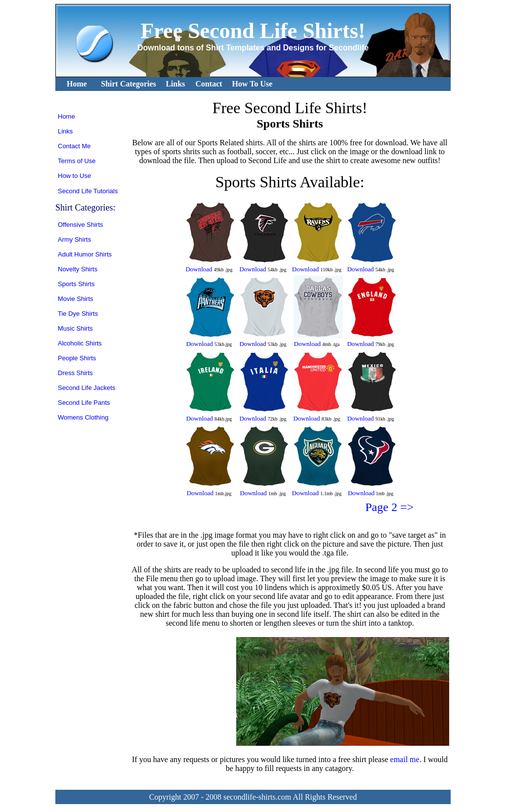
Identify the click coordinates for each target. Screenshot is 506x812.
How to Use (74, 176)
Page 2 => (389, 507)
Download (199, 269)
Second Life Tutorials (88, 191)
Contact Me (74, 146)
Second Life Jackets (86, 388)
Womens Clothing (83, 417)
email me (405, 759)
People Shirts (77, 358)
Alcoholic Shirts (80, 343)
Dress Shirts (75, 373)
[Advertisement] (182, 691)
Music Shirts (75, 328)
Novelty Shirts (78, 269)
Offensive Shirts (81, 225)
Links (65, 131)
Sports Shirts (76, 284)
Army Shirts (74, 239)
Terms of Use (77, 161)
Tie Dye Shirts (78, 314)
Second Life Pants (84, 403)
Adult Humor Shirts (85, 254)
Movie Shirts (76, 299)
